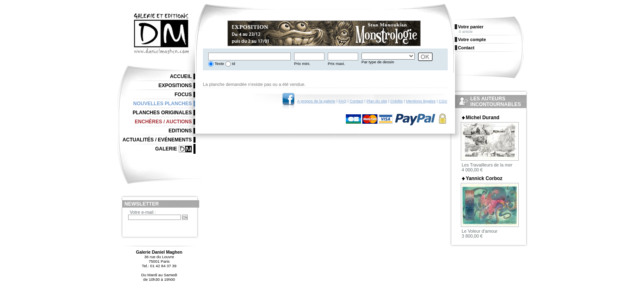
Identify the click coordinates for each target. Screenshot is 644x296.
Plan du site (377, 101)
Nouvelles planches (162, 104)
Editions (180, 131)
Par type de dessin (378, 62)
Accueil (181, 76)
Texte (219, 64)
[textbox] (250, 57)
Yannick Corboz (484, 178)
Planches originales (162, 113)
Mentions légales (421, 101)
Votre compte (472, 39)
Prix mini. (302, 64)
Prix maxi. (336, 64)
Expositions (175, 86)
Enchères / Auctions (163, 122)
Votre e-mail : (143, 212)
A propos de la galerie (316, 101)
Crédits (396, 101)
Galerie (166, 149)
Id (233, 64)
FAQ (342, 101)
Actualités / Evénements (157, 140)
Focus (183, 95)
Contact (356, 101)
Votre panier (471, 27)
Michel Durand (483, 118)
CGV (443, 101)
